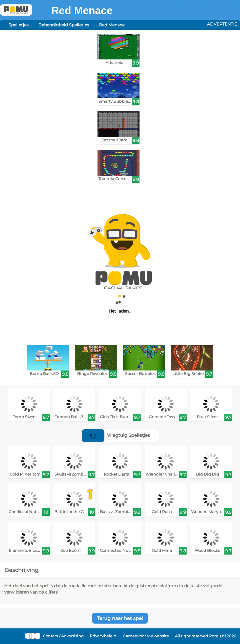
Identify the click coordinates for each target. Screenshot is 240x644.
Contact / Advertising (63, 636)
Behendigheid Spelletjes (64, 25)
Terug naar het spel (120, 618)
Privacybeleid (103, 636)
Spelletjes (18, 25)
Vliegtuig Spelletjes (116, 435)
